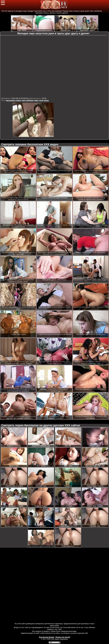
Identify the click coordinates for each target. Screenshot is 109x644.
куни (41, 100)
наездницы (11, 100)
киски (46, 100)
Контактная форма (47, 637)
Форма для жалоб (63, 637)
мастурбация (28, 100)
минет (19, 100)
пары (36, 100)
